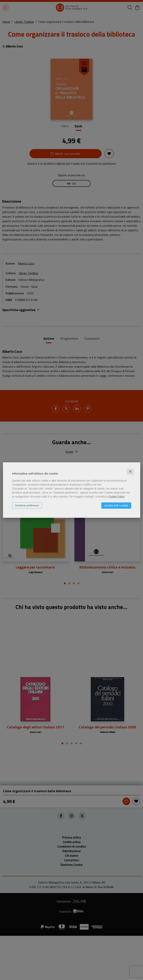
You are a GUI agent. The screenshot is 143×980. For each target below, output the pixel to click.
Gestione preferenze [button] (27, 505)
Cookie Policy (116, 497)
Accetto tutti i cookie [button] (116, 505)
